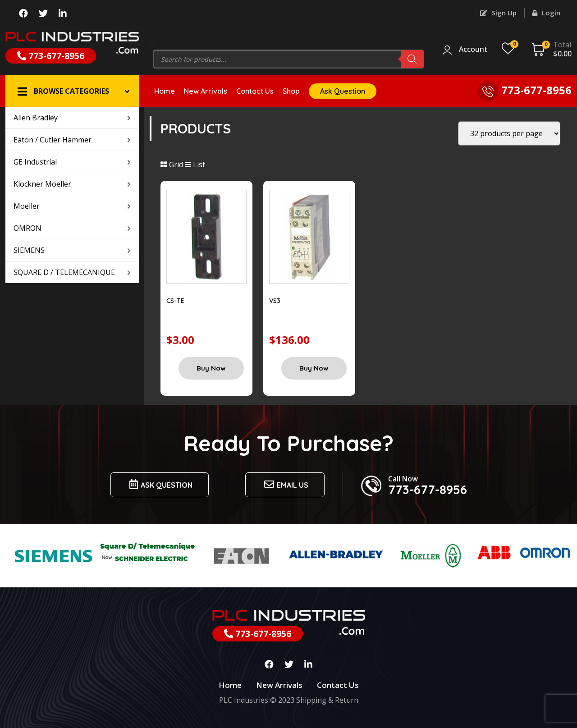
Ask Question (343, 91)
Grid (172, 165)
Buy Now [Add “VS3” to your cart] (314, 368)
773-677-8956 (51, 56)
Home (165, 91)
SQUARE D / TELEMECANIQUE (72, 272)
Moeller (72, 206)
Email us (285, 484)
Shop (291, 91)
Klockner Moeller (72, 184)
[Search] (412, 59)
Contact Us (255, 91)
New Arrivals (206, 91)
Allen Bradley (72, 118)
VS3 (275, 301)
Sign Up (498, 13)
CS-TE (175, 301)
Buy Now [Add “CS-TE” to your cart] (211, 368)
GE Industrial (72, 162)
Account (473, 50)
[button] (72, 91)
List (195, 165)
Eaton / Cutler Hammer (72, 140)
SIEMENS (72, 250)
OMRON (72, 228)
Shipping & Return (327, 700)
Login (546, 13)
